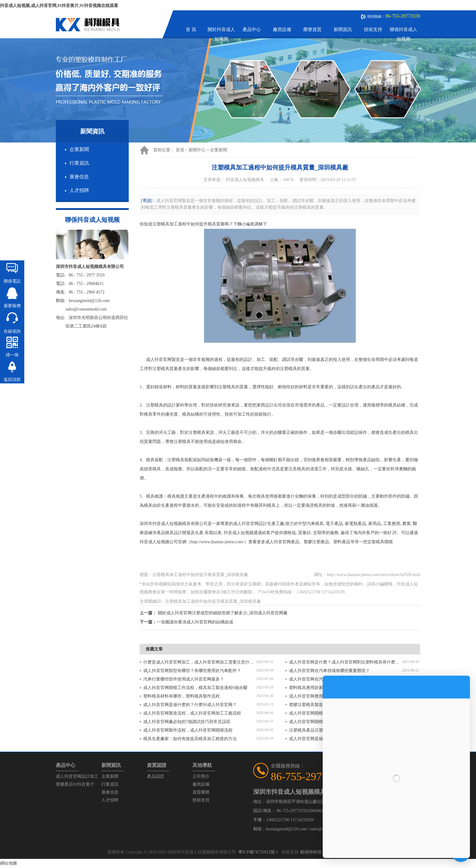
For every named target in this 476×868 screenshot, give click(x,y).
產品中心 (252, 29)
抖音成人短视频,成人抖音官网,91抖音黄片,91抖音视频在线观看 (59, 6)
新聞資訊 (343, 29)
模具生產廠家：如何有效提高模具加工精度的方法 (190, 739)
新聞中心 (197, 150)
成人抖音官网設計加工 (77, 776)
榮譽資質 (312, 29)
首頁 (180, 150)
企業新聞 (79, 149)
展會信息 (79, 177)
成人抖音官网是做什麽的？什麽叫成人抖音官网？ (190, 705)
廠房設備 (282, 29)
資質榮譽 (201, 792)
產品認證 (155, 776)
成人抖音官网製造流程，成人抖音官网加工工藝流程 (192, 713)
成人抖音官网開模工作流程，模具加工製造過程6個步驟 (195, 688)
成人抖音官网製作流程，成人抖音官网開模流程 (188, 730)
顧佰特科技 (311, 852)
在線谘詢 (12, 331)
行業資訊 (79, 163)
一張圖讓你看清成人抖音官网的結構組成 (195, 622)
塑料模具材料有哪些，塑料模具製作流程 (182, 696)
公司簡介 (201, 776)
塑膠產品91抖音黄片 (75, 784)
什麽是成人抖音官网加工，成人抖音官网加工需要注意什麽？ (200, 662)
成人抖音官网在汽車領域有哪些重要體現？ (329, 671)
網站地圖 (8, 863)
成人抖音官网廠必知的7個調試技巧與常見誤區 (187, 722)
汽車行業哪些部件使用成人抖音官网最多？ (184, 679)
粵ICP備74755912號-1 (258, 852)
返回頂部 (12, 380)
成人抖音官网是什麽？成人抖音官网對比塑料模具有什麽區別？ (345, 662)
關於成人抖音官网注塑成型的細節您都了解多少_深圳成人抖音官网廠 (223, 613)
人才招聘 (79, 190)
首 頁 (191, 29)
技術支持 (373, 29)
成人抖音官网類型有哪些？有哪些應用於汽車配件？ (192, 671)
